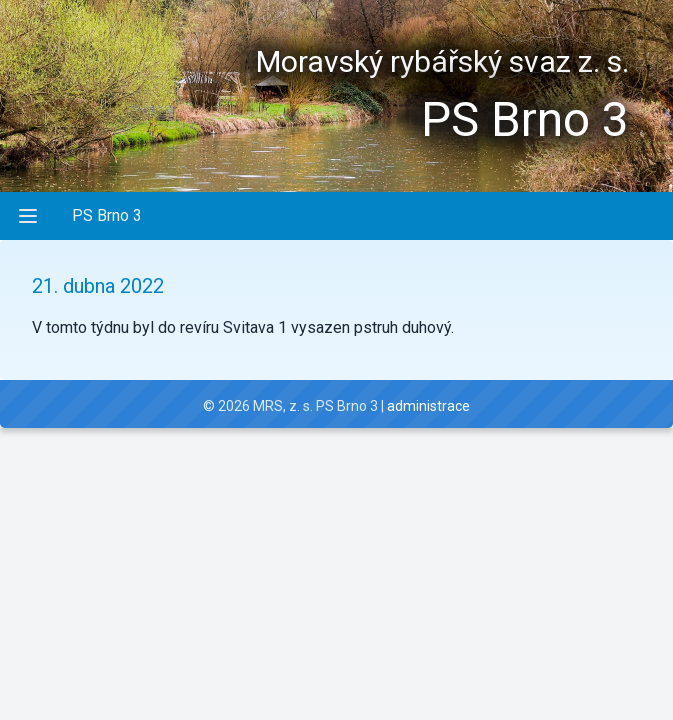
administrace (428, 406)
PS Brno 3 (107, 215)
